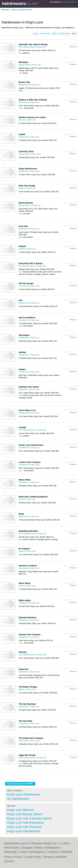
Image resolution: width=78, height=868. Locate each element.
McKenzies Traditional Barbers (33, 497)
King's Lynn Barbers (20, 810)
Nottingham (52, 848)
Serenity (23, 652)
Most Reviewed (64, 34)
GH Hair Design (26, 283)
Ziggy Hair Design (27, 755)
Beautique (24, 62)
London (64, 843)
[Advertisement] (35, 15)
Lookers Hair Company (30, 462)
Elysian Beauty (26, 203)
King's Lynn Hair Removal (24, 827)
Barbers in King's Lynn (27, 120)
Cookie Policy (33, 857)
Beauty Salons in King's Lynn (30, 65)
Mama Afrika (25, 480)
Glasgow (27, 848)
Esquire (22, 246)
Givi (21, 300)
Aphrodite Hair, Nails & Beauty (33, 44)
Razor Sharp (25, 583)
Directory (5, 10)
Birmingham (37, 852)
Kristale (22, 427)
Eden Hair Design (27, 186)
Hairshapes (24, 335)
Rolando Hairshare (28, 617)
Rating (54, 34)
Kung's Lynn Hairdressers (31, 445)
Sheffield (67, 852)
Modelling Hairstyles (28, 531)
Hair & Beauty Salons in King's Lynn (32, 47)
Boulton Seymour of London (32, 117)
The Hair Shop (25, 721)
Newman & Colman (28, 566)
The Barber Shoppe (28, 687)
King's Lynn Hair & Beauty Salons (29, 818)
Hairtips (22, 352)
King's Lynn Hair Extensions (26, 822)
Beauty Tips (24, 82)
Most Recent (45, 34)
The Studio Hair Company (31, 738)
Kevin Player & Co (27, 410)
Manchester (11, 848)
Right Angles (25, 600)
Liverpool (53, 852)
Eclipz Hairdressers (28, 169)
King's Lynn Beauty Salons (25, 814)
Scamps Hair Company (30, 634)
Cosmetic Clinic (26, 151)
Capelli (22, 134)
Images (22, 369)
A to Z (74, 34)
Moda (21, 514)
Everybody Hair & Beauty (31, 263)
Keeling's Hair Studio (29, 387)
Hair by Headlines (27, 318)
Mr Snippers (24, 549)
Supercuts (24, 669)
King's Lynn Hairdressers (22, 10)
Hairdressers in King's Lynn (29, 102)
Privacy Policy (13, 857)
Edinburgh (10, 852)
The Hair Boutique (27, 704)
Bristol (39, 848)
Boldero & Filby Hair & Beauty (33, 100)
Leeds (23, 852)
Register (74, 2)
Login (65, 2)
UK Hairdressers (18, 799)
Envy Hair (23, 226)
